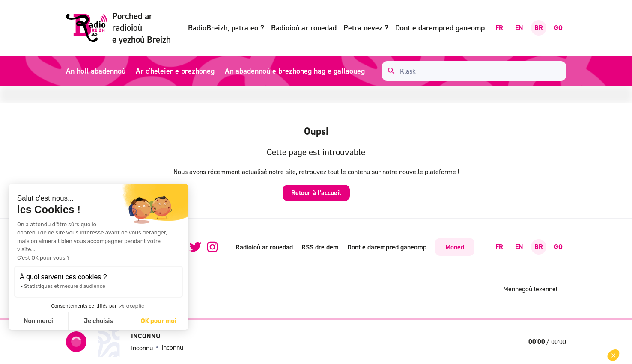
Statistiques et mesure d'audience (65, 286)
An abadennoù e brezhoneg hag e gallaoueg (295, 71)
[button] (613, 355)
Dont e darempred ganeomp (440, 28)
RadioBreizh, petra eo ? (226, 28)
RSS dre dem (320, 247)
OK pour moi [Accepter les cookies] (159, 321)
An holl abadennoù (96, 71)
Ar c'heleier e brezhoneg (175, 71)
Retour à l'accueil (316, 193)
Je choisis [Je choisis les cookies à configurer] (98, 321)
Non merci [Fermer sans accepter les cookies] (38, 321)
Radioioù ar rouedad (304, 28)
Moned (455, 247)
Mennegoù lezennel (530, 289)
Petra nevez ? (366, 28)
